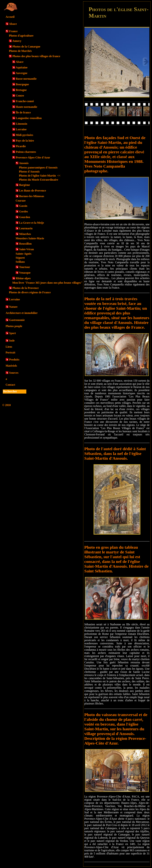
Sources (14, 373)
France (13, 31)
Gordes (24, 211)
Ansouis (24, 163)
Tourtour (25, 267)
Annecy (17, 41)
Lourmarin (26, 228)
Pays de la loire (25, 141)
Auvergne (22, 73)
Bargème (24, 185)
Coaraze (21, 201)
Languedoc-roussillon (29, 118)
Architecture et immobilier (22, 313)
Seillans (20, 262)
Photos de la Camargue (26, 47)
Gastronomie (17, 320)
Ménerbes (25, 234)
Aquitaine (22, 67)
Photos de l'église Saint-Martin (40, 176)
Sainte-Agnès (24, 254)
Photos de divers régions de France (30, 292)
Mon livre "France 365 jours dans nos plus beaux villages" (47, 283)
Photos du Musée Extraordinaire (39, 180)
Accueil (10, 17)
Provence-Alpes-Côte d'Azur (33, 157)
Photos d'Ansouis (29, 172)
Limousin (22, 124)
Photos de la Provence (26, 288)
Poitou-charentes (26, 152)
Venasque (25, 273)
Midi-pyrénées (24, 135)
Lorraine (21, 129)
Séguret (20, 258)
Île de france (23, 112)
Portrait (10, 352)
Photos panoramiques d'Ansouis (38, 167)
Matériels (11, 366)
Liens (9, 347)
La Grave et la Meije (32, 223)
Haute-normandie (27, 107)
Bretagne (21, 90)
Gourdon (25, 217)
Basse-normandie (26, 79)
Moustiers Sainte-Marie (30, 238)
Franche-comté (25, 101)
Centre (20, 96)
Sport (12, 333)
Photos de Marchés (20, 51)
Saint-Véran (27, 249)
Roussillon (25, 244)
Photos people (14, 326)
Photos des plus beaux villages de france (36, 56)
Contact (10, 385)
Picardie (21, 146)
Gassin (23, 206)
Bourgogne (22, 84)
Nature (13, 307)
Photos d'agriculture (21, 36)
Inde (12, 341)
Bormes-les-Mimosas (32, 196)
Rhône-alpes (23, 278)
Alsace (13, 24)
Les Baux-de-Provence (33, 191)
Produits (14, 360)
